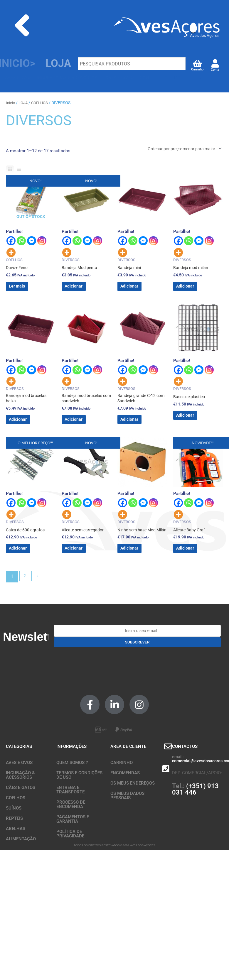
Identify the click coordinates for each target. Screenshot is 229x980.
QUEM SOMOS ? (72, 782)
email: (178, 776)
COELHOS (42, 103)
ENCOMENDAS (125, 793)
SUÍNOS (14, 828)
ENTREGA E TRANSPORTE (70, 809)
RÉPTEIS (14, 838)
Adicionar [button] (83, 291)
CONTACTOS (185, 766)
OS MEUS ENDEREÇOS (133, 803)
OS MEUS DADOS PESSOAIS (127, 815)
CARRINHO (122, 782)
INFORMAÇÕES (71, 766)
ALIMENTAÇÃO (21, 859)
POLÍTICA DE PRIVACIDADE (70, 853)
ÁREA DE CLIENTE (128, 766)
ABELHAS (16, 848)
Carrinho (197, 69)
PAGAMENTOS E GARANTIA (73, 839)
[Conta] (215, 64)
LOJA (24, 103)
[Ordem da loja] (181, 149)
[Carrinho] (197, 63)
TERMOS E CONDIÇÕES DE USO (79, 795)
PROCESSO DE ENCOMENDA (71, 824)
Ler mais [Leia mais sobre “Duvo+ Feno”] (26, 291)
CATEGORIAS (19, 766)
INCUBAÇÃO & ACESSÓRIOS (20, 795)
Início (11, 103)
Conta (215, 70)
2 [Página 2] (25, 596)
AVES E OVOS (19, 782)
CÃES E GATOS (21, 807)
